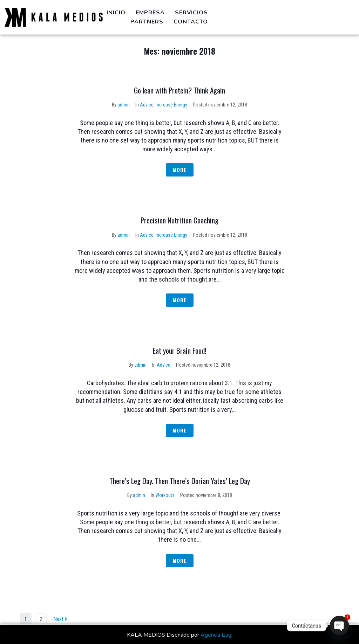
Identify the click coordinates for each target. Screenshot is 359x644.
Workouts (165, 495)
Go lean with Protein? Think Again (179, 90)
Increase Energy (171, 105)
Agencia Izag (216, 635)
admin (124, 105)
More (180, 170)
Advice (147, 105)
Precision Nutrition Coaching (179, 220)
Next (60, 619)
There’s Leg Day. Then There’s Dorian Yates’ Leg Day (180, 481)
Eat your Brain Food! (179, 350)
